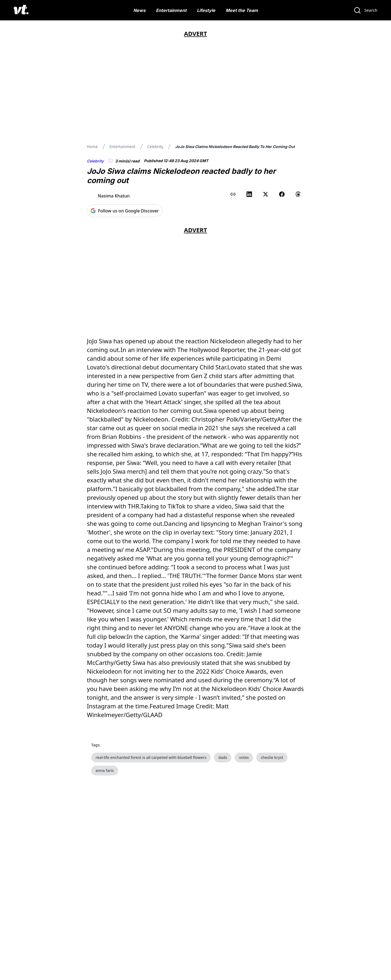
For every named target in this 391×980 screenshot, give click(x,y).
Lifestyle (206, 10)
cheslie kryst (272, 757)
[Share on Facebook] (282, 194)
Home (92, 147)
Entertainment (171, 10)
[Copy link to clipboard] (233, 194)
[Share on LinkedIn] (249, 194)
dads (223, 757)
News (139, 10)
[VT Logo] (21, 10)
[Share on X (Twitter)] (266, 194)
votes (244, 757)
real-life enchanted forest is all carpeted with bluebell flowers (151, 757)
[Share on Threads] (298, 194)
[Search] (365, 10)
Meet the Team (242, 10)
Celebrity (155, 147)
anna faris (105, 770)
